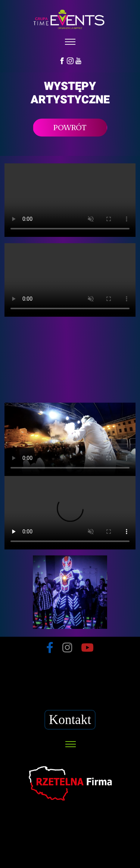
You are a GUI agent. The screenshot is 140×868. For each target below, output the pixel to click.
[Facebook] (62, 60)
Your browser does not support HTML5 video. (70, 200)
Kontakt (70, 720)
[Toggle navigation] (70, 42)
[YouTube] (78, 60)
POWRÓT (70, 128)
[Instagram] (70, 60)
